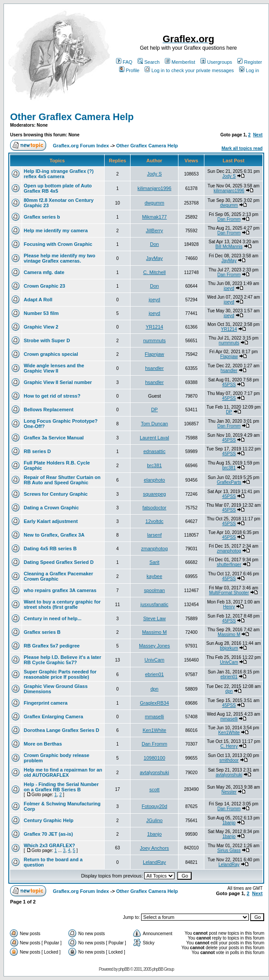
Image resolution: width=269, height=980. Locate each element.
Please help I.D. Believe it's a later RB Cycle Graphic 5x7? (62, 660)
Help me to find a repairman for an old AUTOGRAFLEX (63, 772)
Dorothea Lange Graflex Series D (62, 730)
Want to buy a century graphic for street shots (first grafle (62, 604)
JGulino (154, 820)
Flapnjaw (154, 354)
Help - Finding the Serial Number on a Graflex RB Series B (61, 787)
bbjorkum (229, 648)
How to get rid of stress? (52, 396)
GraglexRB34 (154, 703)
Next (258, 135)
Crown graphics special (51, 354)
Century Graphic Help (49, 820)
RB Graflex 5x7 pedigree (52, 646)
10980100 (154, 758)
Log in (249, 70)
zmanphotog (154, 549)
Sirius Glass (229, 850)
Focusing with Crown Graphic (58, 244)
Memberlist (180, 62)
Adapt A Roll (38, 300)
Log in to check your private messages (189, 70)
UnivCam (154, 660)
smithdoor (229, 760)
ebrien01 (154, 674)
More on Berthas (43, 744)
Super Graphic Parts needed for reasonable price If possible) (60, 674)
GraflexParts (229, 482)
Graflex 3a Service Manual (54, 438)
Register (250, 62)
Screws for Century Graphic (56, 494)
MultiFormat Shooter (229, 593)
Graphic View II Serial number (58, 382)
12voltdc (154, 521)
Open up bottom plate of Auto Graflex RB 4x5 (58, 188)
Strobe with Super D (47, 340)
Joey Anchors (154, 848)
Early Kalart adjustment (51, 521)
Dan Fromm (229, 219)
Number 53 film (41, 313)
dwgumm (154, 203)
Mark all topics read (242, 148)
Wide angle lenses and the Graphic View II (54, 368)
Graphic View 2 (41, 327)
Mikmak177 (154, 217)
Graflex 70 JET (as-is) (48, 834)
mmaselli (154, 717)
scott (154, 790)
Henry (229, 607)
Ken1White (154, 730)
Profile (129, 70)
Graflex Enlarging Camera (53, 717)
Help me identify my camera (56, 230)
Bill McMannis (229, 247)
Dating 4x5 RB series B (50, 549)
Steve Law (154, 618)
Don (154, 244)
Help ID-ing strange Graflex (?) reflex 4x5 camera (59, 174)
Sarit (154, 562)
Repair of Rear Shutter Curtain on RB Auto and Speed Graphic (62, 480)
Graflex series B (42, 632)
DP (154, 410)
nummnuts (154, 340)
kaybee (154, 576)
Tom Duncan (154, 424)
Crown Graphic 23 (44, 286)
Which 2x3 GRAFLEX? (49, 845)
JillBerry (154, 230)
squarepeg (154, 494)
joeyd (229, 288)
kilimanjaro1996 (154, 188)
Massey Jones (154, 646)
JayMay (154, 258)
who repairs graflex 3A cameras (60, 590)
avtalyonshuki (154, 772)
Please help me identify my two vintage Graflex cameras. (60, 258)
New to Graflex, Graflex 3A (54, 535)
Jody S (154, 174)
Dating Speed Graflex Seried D (59, 562)
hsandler (154, 368)
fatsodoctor (154, 508)
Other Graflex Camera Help (72, 117)
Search (149, 62)
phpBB (124, 969)
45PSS (229, 385)
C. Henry (229, 746)
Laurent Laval (154, 438)
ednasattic (154, 451)
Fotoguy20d (154, 806)
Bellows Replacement (49, 410)
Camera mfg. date (44, 272)
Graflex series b (42, 217)
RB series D (37, 451)
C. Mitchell (154, 272)
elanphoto (154, 480)
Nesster (229, 792)
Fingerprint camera (46, 703)
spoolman (154, 590)
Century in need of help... (53, 618)
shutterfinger (229, 565)
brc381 (154, 465)
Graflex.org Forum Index (81, 146)
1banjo (229, 823)
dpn (154, 689)
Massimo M (154, 632)
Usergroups (216, 62)
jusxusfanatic (155, 604)
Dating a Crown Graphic (51, 508)
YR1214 (154, 327)
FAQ (124, 62)
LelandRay (154, 862)
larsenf (154, 535)
